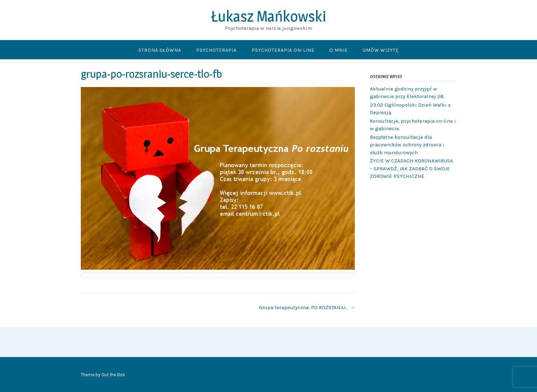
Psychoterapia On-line (283, 50)
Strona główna (160, 50)
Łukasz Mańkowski (269, 16)
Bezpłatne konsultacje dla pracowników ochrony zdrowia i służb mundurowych (407, 145)
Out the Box (113, 375)
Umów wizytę (381, 50)
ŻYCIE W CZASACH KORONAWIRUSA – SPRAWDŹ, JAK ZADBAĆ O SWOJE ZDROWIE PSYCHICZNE (411, 168)
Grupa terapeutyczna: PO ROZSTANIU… (307, 307)
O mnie (339, 50)
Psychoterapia (216, 50)
